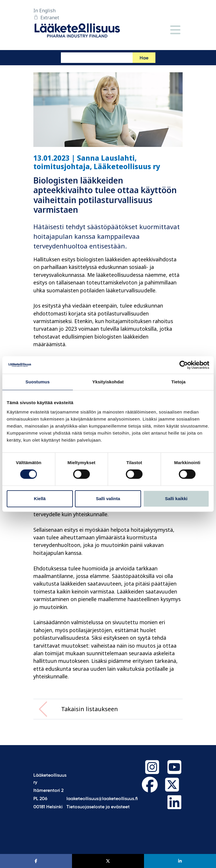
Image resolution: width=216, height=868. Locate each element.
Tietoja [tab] (178, 382)
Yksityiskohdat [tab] (108, 382)
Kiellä (40, 499)
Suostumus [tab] (38, 382)
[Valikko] (175, 30)
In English (44, 11)
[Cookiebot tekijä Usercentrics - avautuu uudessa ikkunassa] (184, 365)
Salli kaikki (176, 499)
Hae (144, 58)
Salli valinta (108, 499)
